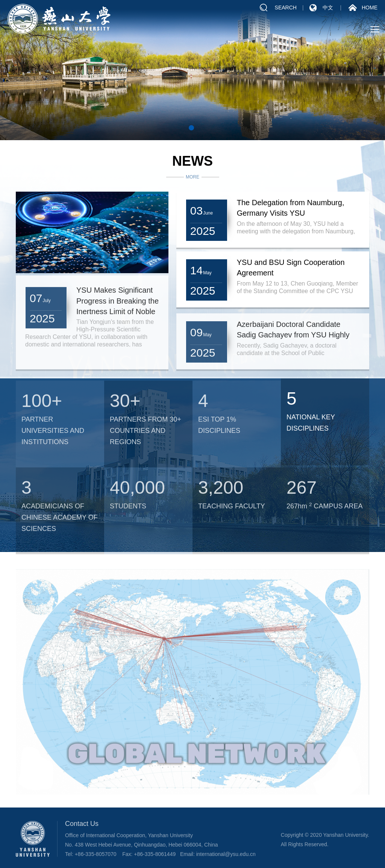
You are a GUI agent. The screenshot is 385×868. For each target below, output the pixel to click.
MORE (192, 177)
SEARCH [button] (286, 8)
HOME (370, 8)
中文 (328, 8)
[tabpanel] (192, 70)
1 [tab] (191, 128)
